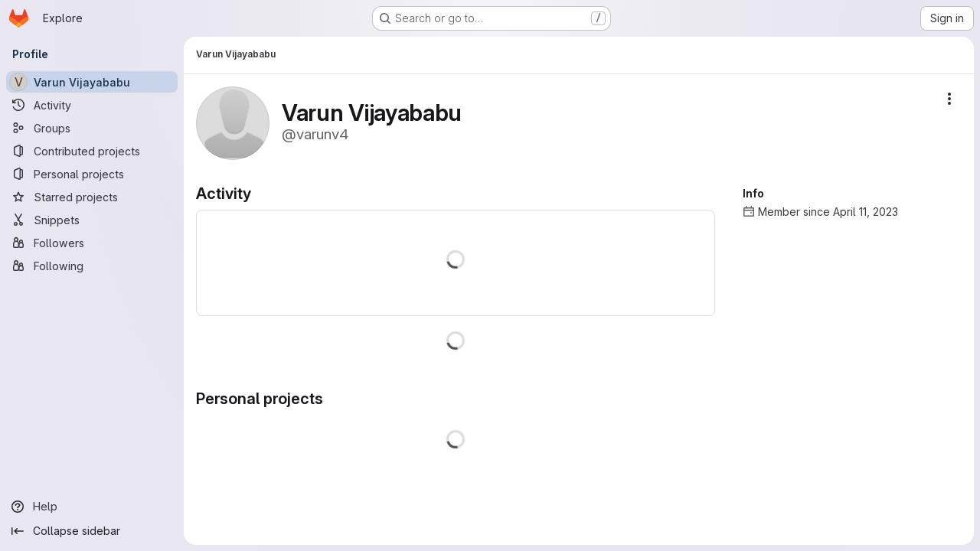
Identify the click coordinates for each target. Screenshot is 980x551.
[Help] (92, 507)
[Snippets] (92, 220)
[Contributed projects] (92, 151)
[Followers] (92, 243)
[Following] (92, 266)
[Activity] (92, 105)
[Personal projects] (92, 174)
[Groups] (92, 128)
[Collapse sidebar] (92, 531)
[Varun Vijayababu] (92, 82)
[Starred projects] (92, 197)
